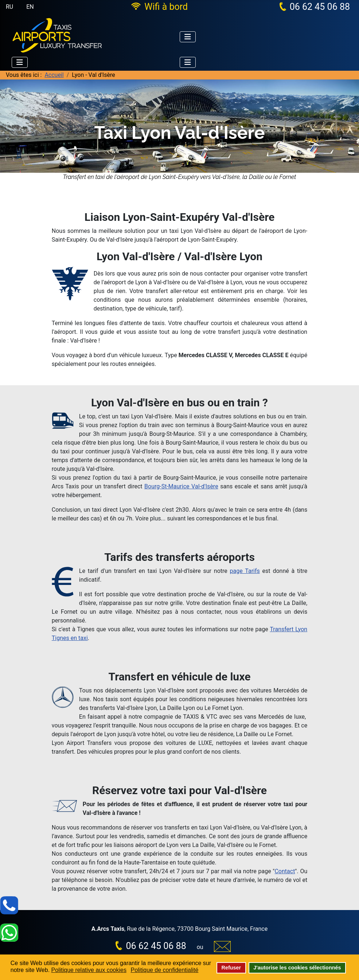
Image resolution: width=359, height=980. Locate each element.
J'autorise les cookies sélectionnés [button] (297, 968)
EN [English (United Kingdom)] (30, 7)
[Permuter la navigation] (188, 37)
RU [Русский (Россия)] (9, 7)
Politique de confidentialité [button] (165, 970)
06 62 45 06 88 (320, 7)
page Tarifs (245, 571)
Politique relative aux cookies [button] (89, 970)
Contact (285, 871)
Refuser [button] (231, 968)
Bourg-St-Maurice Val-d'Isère (181, 486)
